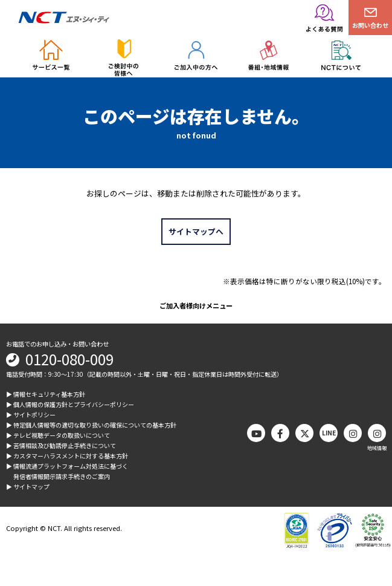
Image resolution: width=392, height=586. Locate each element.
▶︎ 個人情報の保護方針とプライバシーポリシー (70, 404)
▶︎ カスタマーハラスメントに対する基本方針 (67, 456)
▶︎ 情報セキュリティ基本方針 (46, 394)
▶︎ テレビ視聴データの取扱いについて (58, 435)
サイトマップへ (196, 231)
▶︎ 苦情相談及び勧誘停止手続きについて (61, 445)
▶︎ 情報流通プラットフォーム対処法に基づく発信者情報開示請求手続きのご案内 (67, 471)
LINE (329, 433)
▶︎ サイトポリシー (31, 415)
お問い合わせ (370, 25)
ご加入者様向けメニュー (196, 305)
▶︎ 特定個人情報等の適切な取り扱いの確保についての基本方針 (91, 425)
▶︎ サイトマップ (28, 487)
